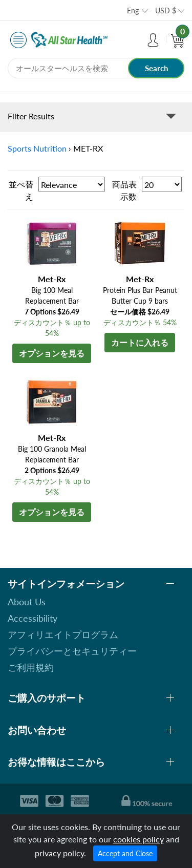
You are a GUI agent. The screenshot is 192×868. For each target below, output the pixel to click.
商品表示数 (124, 190)
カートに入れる (140, 342)
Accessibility (33, 618)
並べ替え (21, 190)
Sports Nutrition (37, 148)
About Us (27, 602)
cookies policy (138, 839)
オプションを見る (52, 353)
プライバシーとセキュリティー (72, 651)
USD (166, 10)
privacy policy (59, 853)
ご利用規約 (31, 667)
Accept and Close (125, 853)
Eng (133, 10)
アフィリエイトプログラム (63, 634)
